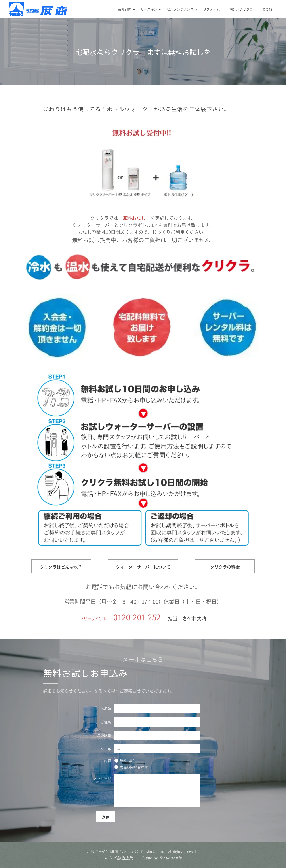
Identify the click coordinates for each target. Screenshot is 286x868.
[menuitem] (132, 9)
